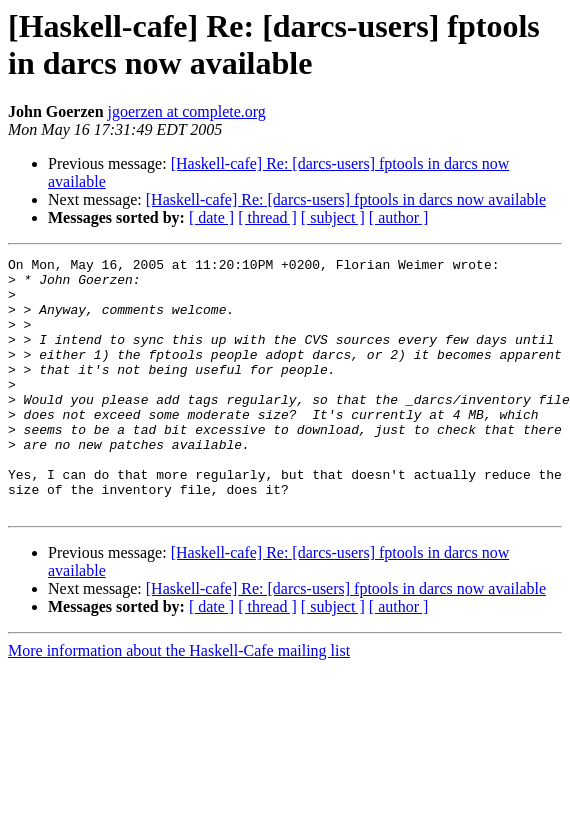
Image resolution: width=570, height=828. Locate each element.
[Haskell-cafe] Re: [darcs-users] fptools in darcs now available (346, 199)
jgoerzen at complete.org (187, 111)
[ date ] (211, 217)
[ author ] (399, 217)
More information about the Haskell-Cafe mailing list (179, 701)
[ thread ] (267, 217)
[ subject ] (333, 217)
